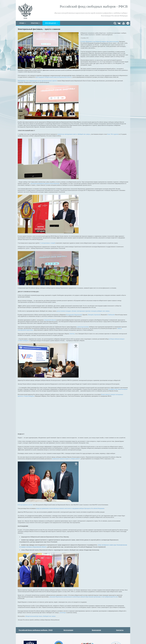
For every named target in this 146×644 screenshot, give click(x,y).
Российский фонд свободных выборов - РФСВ (36, 630)
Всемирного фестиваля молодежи (118, 389)
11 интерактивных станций (47, 243)
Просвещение (50, 23)
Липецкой (91, 315)
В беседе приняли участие (25, 505)
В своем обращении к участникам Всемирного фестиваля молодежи (100, 41)
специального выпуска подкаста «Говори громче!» (66, 459)
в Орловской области (50, 320)
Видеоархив (96, 630)
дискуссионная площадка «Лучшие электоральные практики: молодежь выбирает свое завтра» (83, 311)
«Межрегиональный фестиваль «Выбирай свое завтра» (40, 616)
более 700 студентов (113, 134)
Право (22, 23)
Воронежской (78, 315)
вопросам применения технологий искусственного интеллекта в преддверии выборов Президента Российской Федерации (70, 508)
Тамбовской (111, 315)
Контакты (120, 630)
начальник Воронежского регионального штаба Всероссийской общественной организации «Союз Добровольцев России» (84, 597)
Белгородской (70, 315)
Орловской (97, 315)
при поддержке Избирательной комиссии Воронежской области (54, 77)
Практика (35, 23)
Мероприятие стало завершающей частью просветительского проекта (37, 81)
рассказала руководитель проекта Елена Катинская (45, 183)
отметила (72, 334)
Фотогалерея (68, 630)
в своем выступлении (83, 327)
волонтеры (63, 613)
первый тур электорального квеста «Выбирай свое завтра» (74, 134)
